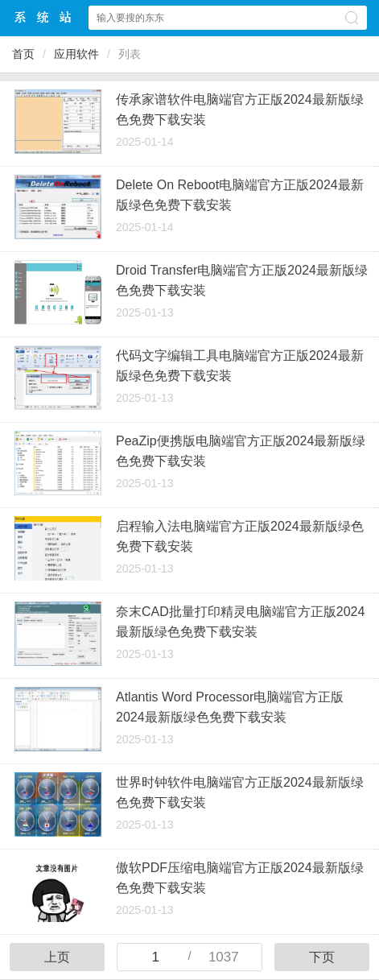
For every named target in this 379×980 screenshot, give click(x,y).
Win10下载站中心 (43, 17)
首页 (23, 54)
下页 (322, 957)
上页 (57, 957)
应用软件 (76, 54)
